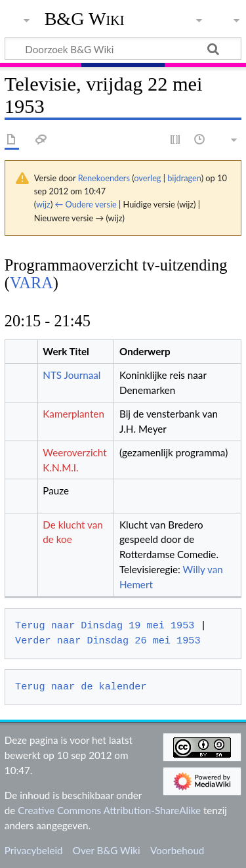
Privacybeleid (34, 850)
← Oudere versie (86, 204)
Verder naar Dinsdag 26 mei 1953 (108, 641)
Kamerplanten (73, 414)
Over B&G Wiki (107, 850)
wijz (43, 204)
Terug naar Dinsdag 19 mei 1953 (105, 626)
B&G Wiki (85, 19)
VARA (31, 283)
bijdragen (184, 178)
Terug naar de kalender (81, 687)
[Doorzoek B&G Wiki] (123, 49)
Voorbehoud (177, 850)
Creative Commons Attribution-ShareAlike (109, 810)
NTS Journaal (72, 375)
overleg (147, 178)
